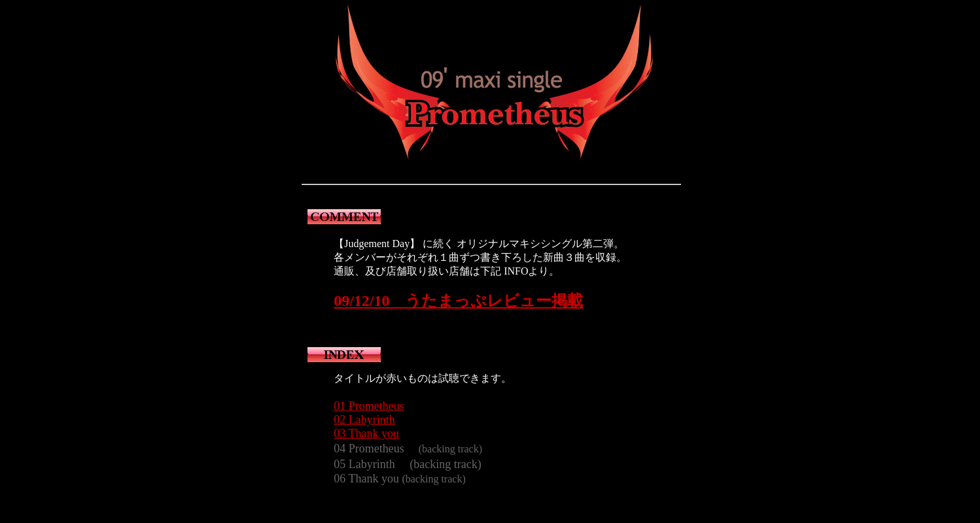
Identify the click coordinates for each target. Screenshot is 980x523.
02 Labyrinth (364, 420)
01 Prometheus (369, 406)
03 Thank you (366, 433)
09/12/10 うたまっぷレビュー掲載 (458, 301)
